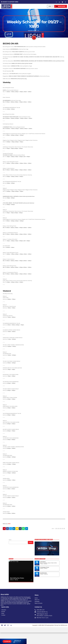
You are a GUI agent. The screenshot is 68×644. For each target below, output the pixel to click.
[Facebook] (65, 2)
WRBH (9, 535)
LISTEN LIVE (7, 641)
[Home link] (7, 6)
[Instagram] (62, 2)
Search (10, 551)
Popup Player (61, 6)
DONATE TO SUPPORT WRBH (10, 2)
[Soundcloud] (59, 2)
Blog (34, 25)
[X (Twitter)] (56, 2)
